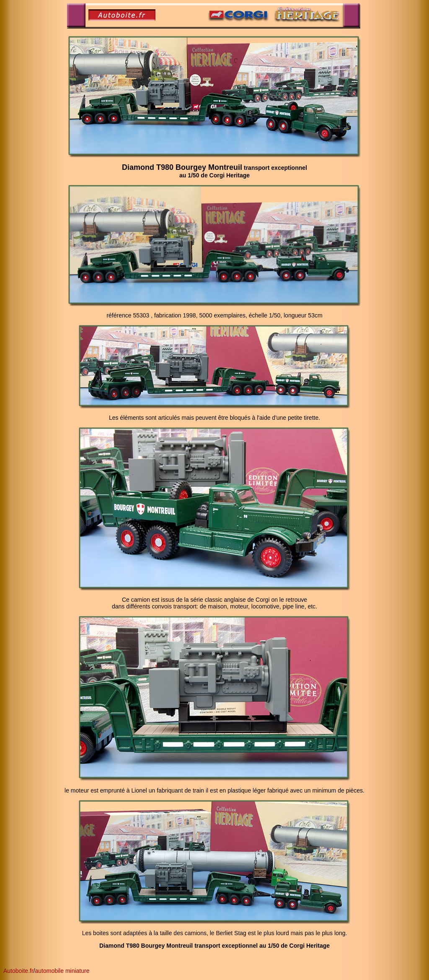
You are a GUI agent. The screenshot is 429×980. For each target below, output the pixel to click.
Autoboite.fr (18, 971)
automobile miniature (62, 971)
